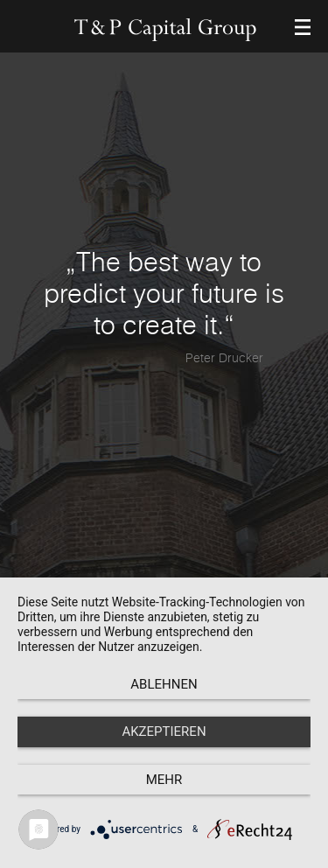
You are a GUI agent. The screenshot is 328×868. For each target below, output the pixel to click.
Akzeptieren (164, 731)
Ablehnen (164, 684)
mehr (164, 780)
